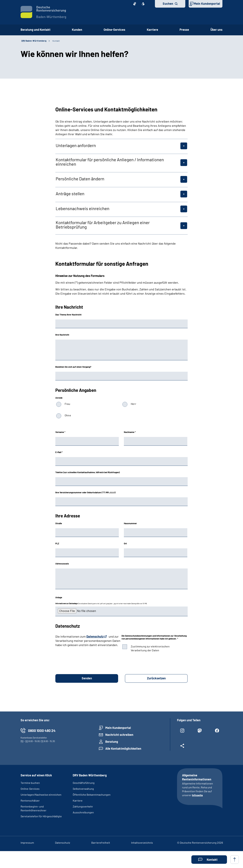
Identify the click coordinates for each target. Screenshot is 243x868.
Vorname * (60, 432)
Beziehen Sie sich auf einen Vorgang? (73, 367)
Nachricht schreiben (119, 735)
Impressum (27, 843)
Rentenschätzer (30, 800)
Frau (67, 404)
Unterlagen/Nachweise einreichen (41, 795)
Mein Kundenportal (207, 4)
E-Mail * (59, 452)
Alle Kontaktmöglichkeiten (123, 748)
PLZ (57, 543)
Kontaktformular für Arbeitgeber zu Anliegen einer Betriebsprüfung (103, 225)
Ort (125, 543)
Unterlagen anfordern (76, 145)
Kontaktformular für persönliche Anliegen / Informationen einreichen (110, 162)
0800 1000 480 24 (42, 730)
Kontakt (56, 41)
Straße (59, 523)
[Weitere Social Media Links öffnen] (182, 747)
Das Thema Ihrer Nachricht (68, 315)
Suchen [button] (168, 4)
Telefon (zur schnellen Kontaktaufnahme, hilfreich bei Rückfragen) (88, 472)
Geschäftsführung (84, 783)
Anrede (59, 398)
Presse (184, 30)
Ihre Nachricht (62, 335)
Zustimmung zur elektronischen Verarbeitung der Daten (150, 648)
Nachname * (130, 432)
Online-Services (114, 30)
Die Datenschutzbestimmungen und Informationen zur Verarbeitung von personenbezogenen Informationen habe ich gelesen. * (154, 637)
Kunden (77, 30)
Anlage (59, 597)
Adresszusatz (62, 564)
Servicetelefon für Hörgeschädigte (41, 816)
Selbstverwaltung (83, 789)
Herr (133, 404)
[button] (209, 860)
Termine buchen (30, 783)
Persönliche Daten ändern (80, 179)
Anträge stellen (70, 194)
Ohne (68, 415)
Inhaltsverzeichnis (142, 843)
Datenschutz (95, 636)
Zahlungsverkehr (83, 806)
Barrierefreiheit (101, 843)
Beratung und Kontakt (36, 30)
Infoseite (197, 795)
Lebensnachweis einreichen (83, 208)
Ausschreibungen (83, 812)
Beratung (112, 742)
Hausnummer (130, 523)
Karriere (152, 30)
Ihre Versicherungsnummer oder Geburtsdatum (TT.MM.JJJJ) (85, 492)
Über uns (216, 30)
